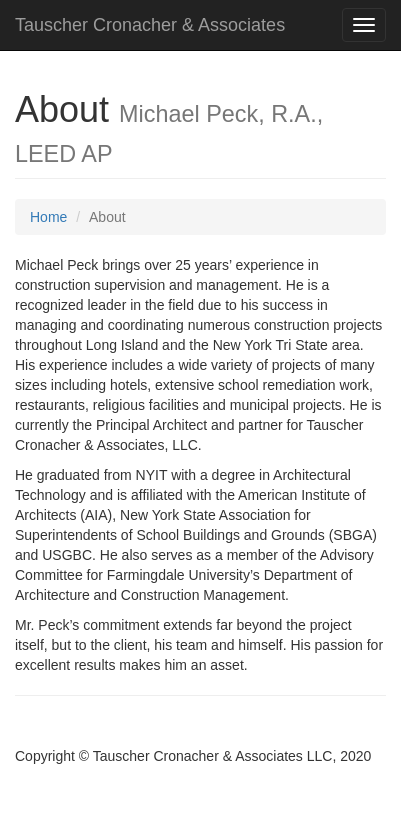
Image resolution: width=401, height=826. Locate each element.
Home (48, 217)
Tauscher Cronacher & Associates (150, 25)
